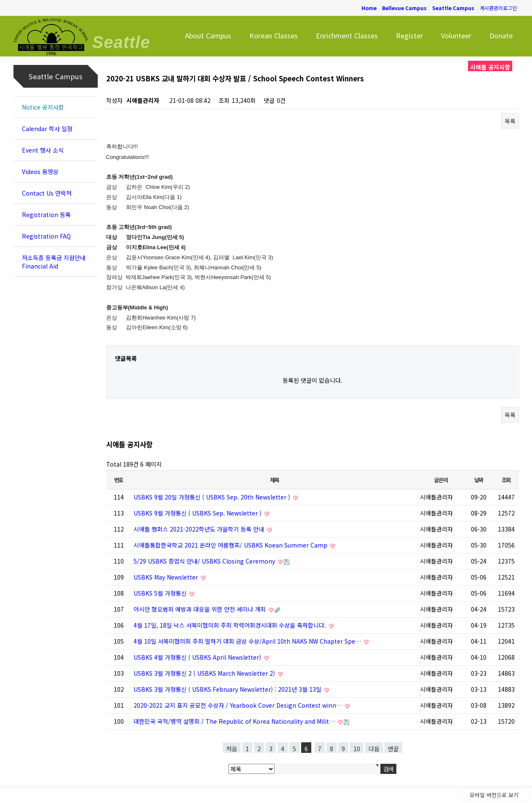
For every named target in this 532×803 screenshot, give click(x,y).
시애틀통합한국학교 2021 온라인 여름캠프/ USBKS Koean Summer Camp (231, 545)
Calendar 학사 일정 (47, 129)
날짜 (479, 480)
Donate (501, 35)
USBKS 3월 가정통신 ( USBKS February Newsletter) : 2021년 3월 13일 (228, 689)
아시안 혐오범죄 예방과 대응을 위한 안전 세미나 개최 (201, 609)
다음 (374, 749)
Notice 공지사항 (43, 107)
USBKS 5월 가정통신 (161, 593)
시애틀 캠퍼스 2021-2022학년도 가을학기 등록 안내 (200, 529)
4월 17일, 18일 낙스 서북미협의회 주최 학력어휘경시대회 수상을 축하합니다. (231, 625)
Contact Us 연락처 (47, 193)
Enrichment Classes (347, 35)
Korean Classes (274, 35)
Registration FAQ (46, 236)
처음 (232, 749)
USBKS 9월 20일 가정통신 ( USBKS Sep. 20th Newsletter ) (213, 497)
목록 (510, 121)
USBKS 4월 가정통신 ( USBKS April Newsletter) (198, 657)
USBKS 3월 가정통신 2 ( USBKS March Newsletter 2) (205, 673)
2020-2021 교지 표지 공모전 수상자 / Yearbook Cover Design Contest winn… (239, 705)
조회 (506, 480)
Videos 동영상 (40, 172)
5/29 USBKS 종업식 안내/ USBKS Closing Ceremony (205, 561)
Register (409, 35)
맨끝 (393, 749)
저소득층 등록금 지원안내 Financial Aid (54, 262)
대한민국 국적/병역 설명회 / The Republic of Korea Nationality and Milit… (235, 721)
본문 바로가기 (0, 0)
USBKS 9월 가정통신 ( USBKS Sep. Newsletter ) (198, 513)
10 (357, 749)
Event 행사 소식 (43, 150)
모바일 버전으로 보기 (494, 795)
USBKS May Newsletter (167, 577)
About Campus (208, 35)
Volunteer (456, 35)
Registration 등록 (46, 215)
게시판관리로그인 (498, 8)
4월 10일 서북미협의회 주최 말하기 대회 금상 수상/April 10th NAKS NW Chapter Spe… (248, 641)
